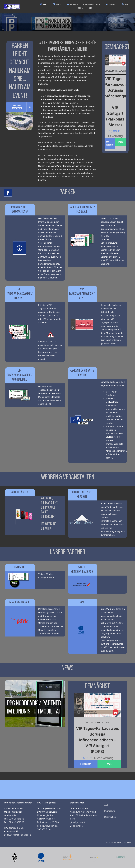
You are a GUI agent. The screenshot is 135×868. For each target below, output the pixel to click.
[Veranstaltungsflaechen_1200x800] (82, 511)
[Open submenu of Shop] (83, 8)
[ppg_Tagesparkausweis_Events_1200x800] (82, 316)
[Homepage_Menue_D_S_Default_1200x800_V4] (82, 233)
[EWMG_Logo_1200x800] (82, 622)
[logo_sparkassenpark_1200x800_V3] (19, 613)
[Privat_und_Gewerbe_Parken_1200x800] (82, 413)
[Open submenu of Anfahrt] (78, 5)
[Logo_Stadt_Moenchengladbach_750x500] (82, 577)
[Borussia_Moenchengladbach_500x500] (15, 854)
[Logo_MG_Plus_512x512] (67, 854)
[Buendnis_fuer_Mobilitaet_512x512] (120, 854)
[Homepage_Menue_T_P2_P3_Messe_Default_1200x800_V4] (19, 324)
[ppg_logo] (12, 5)
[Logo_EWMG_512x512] (41, 854)
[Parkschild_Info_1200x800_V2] (19, 240)
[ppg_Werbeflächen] (19, 508)
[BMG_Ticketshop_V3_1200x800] (19, 572)
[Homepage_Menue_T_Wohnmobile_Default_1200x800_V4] (19, 387)
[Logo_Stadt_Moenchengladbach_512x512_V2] (94, 854)
